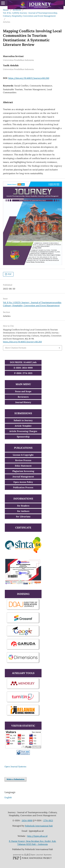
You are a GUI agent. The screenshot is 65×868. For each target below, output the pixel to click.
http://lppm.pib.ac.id (37, 836)
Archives (17, 10)
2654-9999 (27, 821)
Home (6, 10)
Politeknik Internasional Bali (39, 826)
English (8, 797)
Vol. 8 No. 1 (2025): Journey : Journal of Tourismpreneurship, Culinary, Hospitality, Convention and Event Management (30, 14)
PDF (9, 274)
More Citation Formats (16, 348)
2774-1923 (48, 821)
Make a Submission (15, 779)
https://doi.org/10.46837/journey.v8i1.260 (29, 78)
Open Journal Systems (15, 767)
